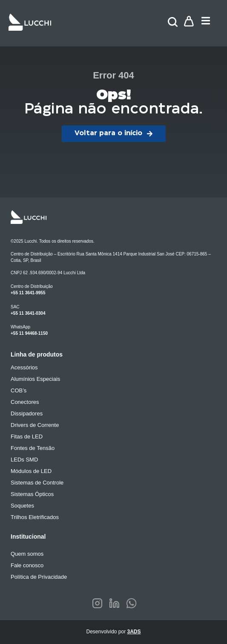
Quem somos (27, 554)
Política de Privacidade (39, 577)
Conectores (25, 402)
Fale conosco (27, 565)
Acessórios (24, 367)
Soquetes (22, 506)
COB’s (19, 390)
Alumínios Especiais (35, 379)
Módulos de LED (31, 471)
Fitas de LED (27, 437)
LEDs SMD (24, 460)
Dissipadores (27, 413)
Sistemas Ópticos (32, 494)
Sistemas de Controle (37, 483)
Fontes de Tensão (33, 448)
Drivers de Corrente (35, 425)
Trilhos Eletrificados (35, 517)
